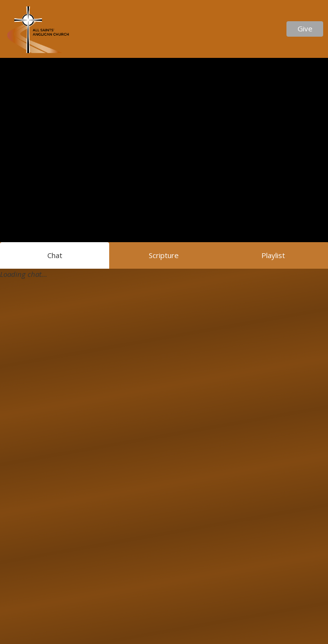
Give (305, 28)
